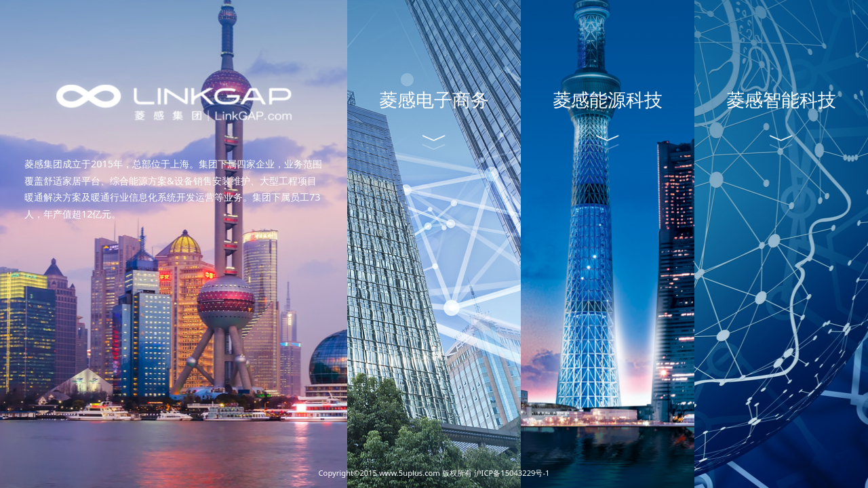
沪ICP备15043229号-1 (512, 473)
